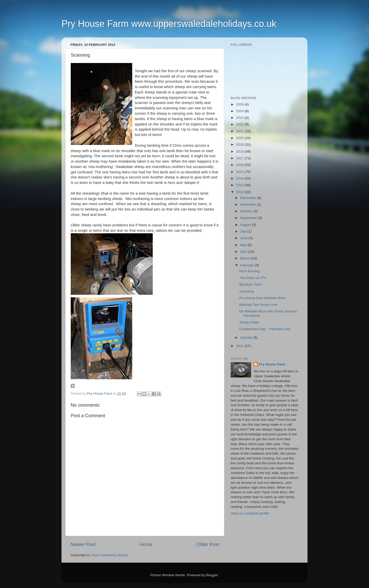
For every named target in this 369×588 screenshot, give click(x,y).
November (249, 204)
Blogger (212, 575)
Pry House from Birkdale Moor (263, 298)
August (246, 225)
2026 (240, 104)
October (247, 211)
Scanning (247, 291)
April (244, 252)
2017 (240, 158)
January (247, 337)
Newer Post (83, 544)
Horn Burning (250, 271)
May (244, 245)
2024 (240, 111)
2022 (240, 124)
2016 (240, 165)
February (248, 265)
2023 (240, 118)
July (244, 231)
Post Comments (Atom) (110, 555)
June (244, 238)
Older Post (208, 544)
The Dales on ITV (253, 278)
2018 (240, 151)
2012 (240, 192)
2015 (240, 172)
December (249, 198)
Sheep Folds (249, 322)
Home (146, 544)
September (249, 218)
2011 (240, 346)
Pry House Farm (272, 364)
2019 (240, 145)
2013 (240, 185)
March (245, 258)
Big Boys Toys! (251, 284)
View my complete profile (250, 513)
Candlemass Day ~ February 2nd (265, 329)
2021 (240, 131)
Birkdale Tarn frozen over (259, 305)
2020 (240, 138)
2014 (240, 178)
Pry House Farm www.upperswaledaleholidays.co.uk (169, 24)
